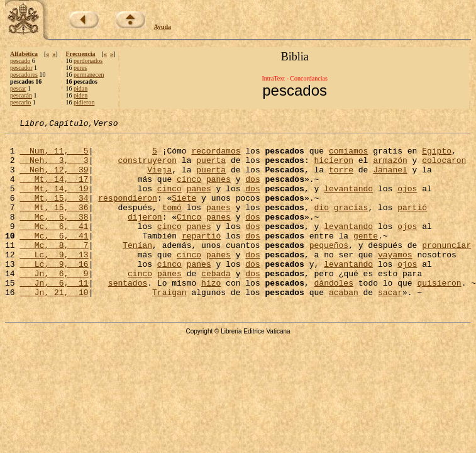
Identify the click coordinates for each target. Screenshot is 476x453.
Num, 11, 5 (54, 156)
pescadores (24, 75)
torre (341, 179)
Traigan (169, 326)
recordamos (216, 156)
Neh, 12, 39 (54, 179)
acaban (344, 326)
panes (219, 190)
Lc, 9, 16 (54, 292)
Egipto (437, 156)
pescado (20, 61)
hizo (211, 315)
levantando (348, 201)
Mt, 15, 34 (54, 213)
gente (366, 258)
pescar (18, 88)
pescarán (21, 95)
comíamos (348, 156)
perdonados (88, 61)
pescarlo (20, 102)
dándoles (333, 315)
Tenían (137, 269)
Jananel (390, 179)
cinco (189, 190)
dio (321, 224)
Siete (184, 213)
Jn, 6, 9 (54, 303)
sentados (128, 315)
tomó (172, 224)
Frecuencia (81, 54)
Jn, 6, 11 (54, 315)
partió (412, 224)
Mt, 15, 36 (54, 224)
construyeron (147, 167)
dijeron (145, 235)
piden (80, 95)
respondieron (128, 213)
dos (252, 190)
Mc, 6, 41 (54, 247)
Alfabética (24, 54)
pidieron (84, 102)
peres (80, 68)
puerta (211, 167)
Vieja (159, 179)
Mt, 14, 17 (54, 190)
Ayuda (163, 27)
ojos (407, 201)
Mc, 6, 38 (54, 235)
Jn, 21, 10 (54, 326)
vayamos (395, 281)
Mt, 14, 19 (54, 201)
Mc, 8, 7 (54, 269)
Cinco (189, 235)
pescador (21, 68)
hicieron (333, 167)
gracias (351, 224)
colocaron (444, 167)
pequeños (329, 269)
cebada (216, 303)
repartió (201, 258)
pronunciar (446, 269)
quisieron (439, 315)
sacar (390, 326)
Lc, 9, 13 (54, 281)
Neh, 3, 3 (54, 167)
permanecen (89, 75)
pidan (80, 88)
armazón (390, 167)
